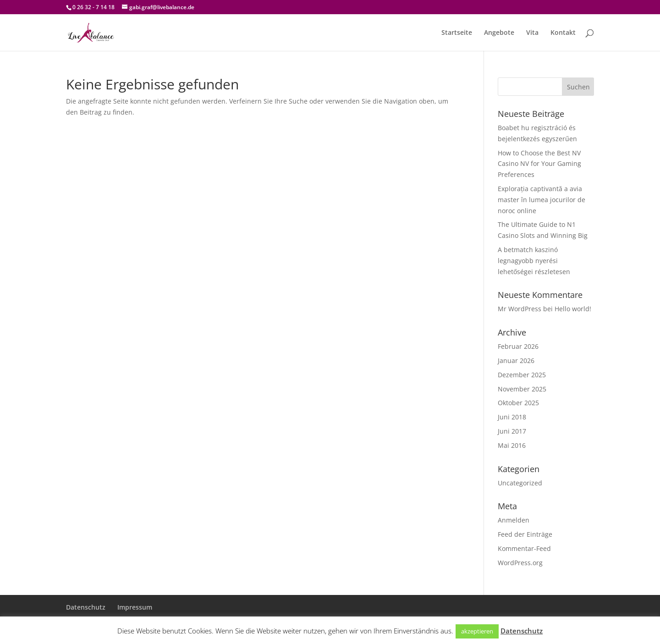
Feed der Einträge (525, 534)
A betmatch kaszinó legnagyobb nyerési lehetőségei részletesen (534, 261)
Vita (532, 33)
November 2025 (522, 389)
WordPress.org (520, 563)
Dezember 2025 (522, 375)
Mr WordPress (520, 309)
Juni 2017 (512, 431)
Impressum (135, 607)
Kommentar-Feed (524, 548)
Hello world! (573, 309)
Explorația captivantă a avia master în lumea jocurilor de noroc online (542, 200)
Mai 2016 (512, 445)
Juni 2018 (512, 417)
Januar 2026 (516, 361)
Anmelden (514, 520)
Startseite (457, 33)
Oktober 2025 (518, 403)
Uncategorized (520, 483)
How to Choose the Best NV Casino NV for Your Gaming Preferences (539, 164)
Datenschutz (86, 607)
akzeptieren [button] (477, 631)
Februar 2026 (518, 346)
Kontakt (563, 33)
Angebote (499, 33)
